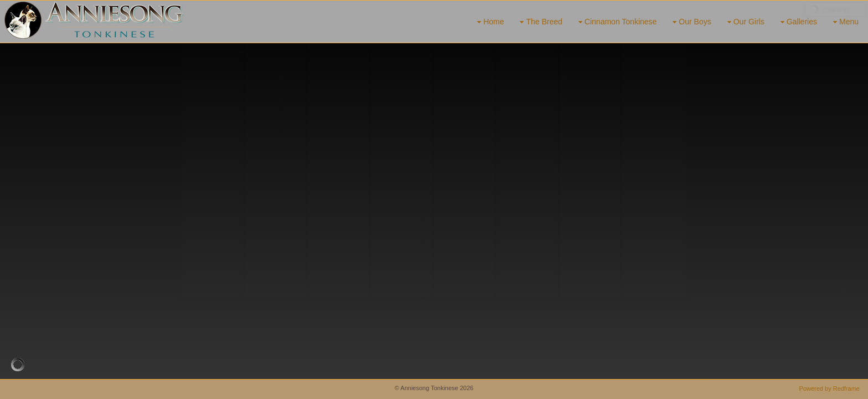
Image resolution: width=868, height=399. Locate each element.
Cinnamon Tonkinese (616, 22)
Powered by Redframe (830, 388)
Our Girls (745, 22)
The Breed (539, 22)
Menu (844, 22)
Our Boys (690, 22)
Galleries (797, 22)
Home (489, 22)
